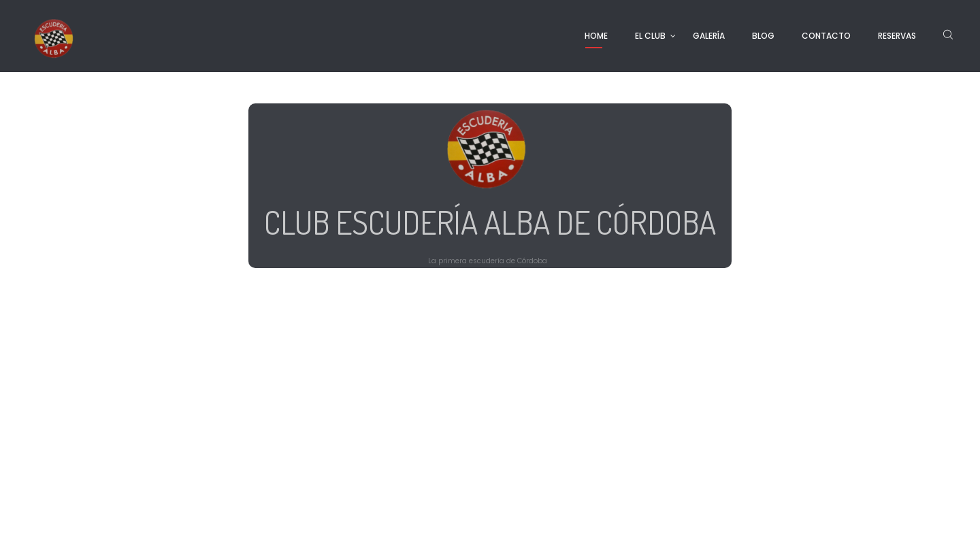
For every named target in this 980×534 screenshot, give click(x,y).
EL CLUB (650, 36)
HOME (596, 36)
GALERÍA (709, 36)
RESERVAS (897, 36)
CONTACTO (826, 36)
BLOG (763, 36)
